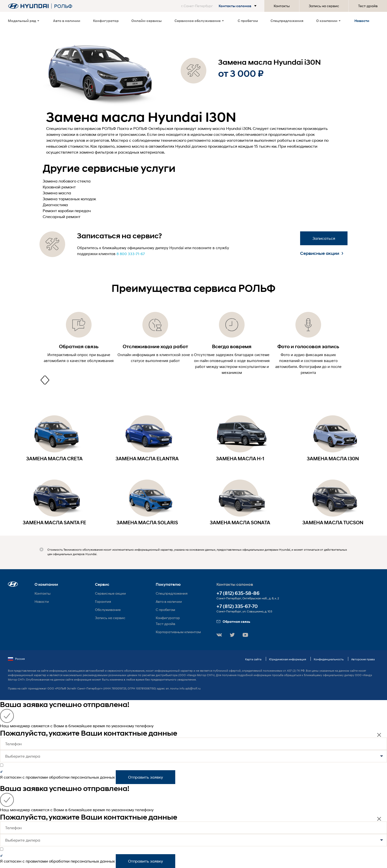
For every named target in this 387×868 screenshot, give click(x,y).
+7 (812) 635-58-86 (238, 593)
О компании (328, 21)
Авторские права (363, 659)
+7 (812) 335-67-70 (237, 606)
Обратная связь (233, 621)
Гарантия (103, 601)
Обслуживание (108, 610)
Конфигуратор (106, 21)
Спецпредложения (287, 21)
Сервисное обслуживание (199, 21)
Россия (16, 659)
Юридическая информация (288, 659)
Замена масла (57, 193)
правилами (37, 777)
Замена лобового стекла (67, 181)
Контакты (282, 6)
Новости (362, 21)
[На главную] (28, 6)
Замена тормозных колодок (69, 199)
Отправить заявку (145, 777)
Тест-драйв (368, 6)
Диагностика (55, 205)
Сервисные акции (322, 253)
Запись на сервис (324, 6)
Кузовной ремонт (59, 187)
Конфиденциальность (329, 659)
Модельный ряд (24, 21)
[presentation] (43, 380)
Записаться (324, 238)
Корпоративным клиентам (178, 632)
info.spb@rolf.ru (190, 688)
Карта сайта (253, 659)
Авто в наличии (67, 21)
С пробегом (248, 21)
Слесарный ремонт (62, 216)
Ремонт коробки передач (67, 211)
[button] (220, 6)
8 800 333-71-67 (131, 254)
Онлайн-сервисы (146, 21)
